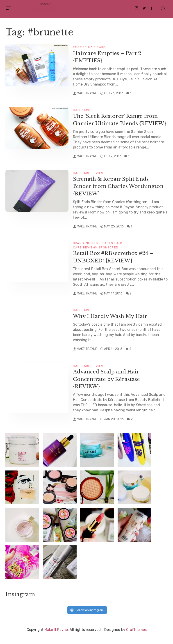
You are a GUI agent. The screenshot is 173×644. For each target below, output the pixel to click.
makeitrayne (87, 93)
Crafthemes (136, 637)
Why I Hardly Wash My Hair (112, 323)
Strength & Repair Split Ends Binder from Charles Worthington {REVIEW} (119, 193)
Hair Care (97, 47)
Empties (80, 47)
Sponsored (108, 254)
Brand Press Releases (93, 250)
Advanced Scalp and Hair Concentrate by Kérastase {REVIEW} (107, 386)
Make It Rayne (56, 637)
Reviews (99, 180)
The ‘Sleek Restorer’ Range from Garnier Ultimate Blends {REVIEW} (117, 123)
